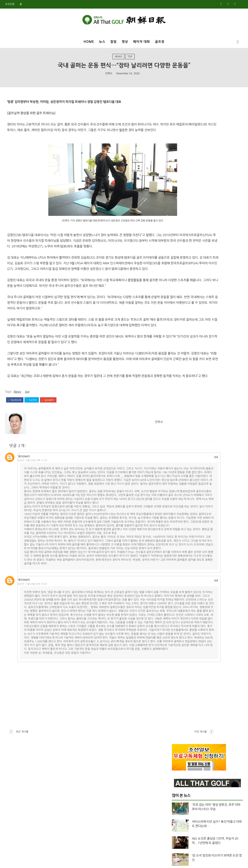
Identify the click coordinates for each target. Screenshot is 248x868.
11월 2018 (179, 707)
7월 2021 (178, 558)
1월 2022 (178, 528)
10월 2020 (179, 593)
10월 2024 (179, 374)
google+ (48, 434)
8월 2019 (178, 662)
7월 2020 (178, 608)
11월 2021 (179, 538)
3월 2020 (178, 628)
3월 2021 (178, 568)
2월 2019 (178, 692)
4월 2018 (178, 742)
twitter (32, 434)
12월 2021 (179, 533)
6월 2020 (178, 612)
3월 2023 (178, 468)
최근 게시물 (22, 835)
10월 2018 (179, 712)
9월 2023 (178, 439)
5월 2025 (178, 339)
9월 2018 (178, 717)
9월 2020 (178, 598)
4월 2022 (178, 513)
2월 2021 (178, 573)
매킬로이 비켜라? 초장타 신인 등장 (213, 229)
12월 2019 (179, 642)
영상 (125, 42)
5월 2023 (178, 459)
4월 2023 (178, 463)
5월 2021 (178, 563)
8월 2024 (178, 384)
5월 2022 (178, 508)
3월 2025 (178, 349)
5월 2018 (178, 737)
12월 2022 (179, 483)
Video (181, 294)
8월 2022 (178, 498)
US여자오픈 (184, 280)
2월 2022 (178, 523)
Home (89, 42)
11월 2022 (179, 488)
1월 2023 (178, 478)
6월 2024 (178, 394)
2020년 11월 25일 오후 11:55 (37, 493)
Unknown (27, 488)
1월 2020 (178, 637)
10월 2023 (179, 434)
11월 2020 (179, 588)
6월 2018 (178, 732)
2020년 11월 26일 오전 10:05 (37, 656)
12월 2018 (179, 702)
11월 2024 (179, 369)
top (130, 61)
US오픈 (181, 287)
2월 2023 (178, 473)
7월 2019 (178, 667)
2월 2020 (178, 633)
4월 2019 (178, 682)
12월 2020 (179, 583)
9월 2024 (178, 379)
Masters (182, 266)
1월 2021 (178, 578)
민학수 (109, 80)
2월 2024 (178, 414)
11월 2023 (179, 429)
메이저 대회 (141, 42)
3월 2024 (178, 409)
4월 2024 (178, 404)
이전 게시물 (147, 835)
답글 (162, 489)
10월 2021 (179, 543)
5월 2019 (178, 677)
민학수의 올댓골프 (121, 862)
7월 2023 (178, 449)
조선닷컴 (10, 4)
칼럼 (114, 42)
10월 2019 (179, 652)
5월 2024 (178, 399)
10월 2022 (179, 493)
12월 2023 (179, 424)
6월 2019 (178, 672)
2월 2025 (178, 354)
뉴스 (102, 42)
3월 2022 (178, 518)
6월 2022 (178, 503)
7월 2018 (178, 727)
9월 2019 (178, 657)
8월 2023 (178, 444)
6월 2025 (178, 334)
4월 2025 (178, 344)
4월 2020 (178, 623)
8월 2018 (178, 722)
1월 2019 (178, 697)
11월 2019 (179, 647)
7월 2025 (178, 329)
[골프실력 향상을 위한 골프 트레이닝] (31, 121)
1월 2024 (178, 419)
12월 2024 (179, 364)
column (182, 301)
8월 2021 (178, 553)
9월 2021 (178, 548)
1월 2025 (178, 359)
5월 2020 (178, 617)
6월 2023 (178, 454)
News (118, 61)
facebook (15, 434)
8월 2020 (178, 603)
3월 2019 (178, 687)
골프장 (160, 42)
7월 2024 (178, 389)
